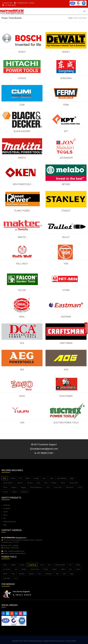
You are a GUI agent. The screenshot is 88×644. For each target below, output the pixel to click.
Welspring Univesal (9, 522)
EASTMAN (66, 317)
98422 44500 (22, 595)
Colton (80, 487)
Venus (4, 515)
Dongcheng (32, 565)
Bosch (5, 565)
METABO (66, 184)
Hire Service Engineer (21, 592)
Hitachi (22, 565)
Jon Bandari (7, 569)
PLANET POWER (22, 211)
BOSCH (22, 52)
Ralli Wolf (22, 264)
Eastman (22, 574)
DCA (22, 343)
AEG (22, 370)
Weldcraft (6, 505)
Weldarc (54, 483)
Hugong (23, 487)
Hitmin (5, 574)
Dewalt (13, 565)
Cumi (42, 565)
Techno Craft (73, 483)
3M (3, 518)
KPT (66, 131)
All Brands (24, 492)
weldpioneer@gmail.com (16, 551)
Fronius (6, 492)
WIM (46, 483)
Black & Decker (60, 565)
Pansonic (30, 483)
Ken (16, 569)
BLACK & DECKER (22, 131)
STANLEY (66, 211)
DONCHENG (66, 78)
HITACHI (22, 78)
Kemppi (36, 478)
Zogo (72, 478)
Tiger (4, 525)
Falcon (78, 569)
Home (70, 18)
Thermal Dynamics (36, 487)
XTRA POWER (66, 396)
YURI (22, 423)
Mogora (14, 487)
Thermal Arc (70, 487)
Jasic (44, 478)
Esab (52, 478)
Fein (70, 569)
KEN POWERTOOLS (22, 184)
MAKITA (22, 158)
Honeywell (6, 508)
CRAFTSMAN (66, 343)
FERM (66, 105)
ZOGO (22, 396)
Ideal (13, 574)
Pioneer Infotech (71, 641)
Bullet (63, 569)
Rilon (5, 478)
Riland (28, 478)
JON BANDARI (66, 158)
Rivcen (63, 483)
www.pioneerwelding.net (17, 553)
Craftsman (48, 574)
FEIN (66, 264)
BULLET (66, 237)
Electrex (31, 574)
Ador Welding (62, 478)
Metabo (24, 569)
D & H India (58, 487)
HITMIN (66, 290)
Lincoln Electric (8, 483)
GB (20, 478)
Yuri (16, 578)
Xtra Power (7, 578)
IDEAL (22, 317)
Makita (78, 565)
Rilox (38, 483)
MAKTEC (22, 237)
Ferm (49, 565)
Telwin (5, 487)
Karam (5, 512)
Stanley (46, 569)
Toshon (13, 478)
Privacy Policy (60, 641)
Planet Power (35, 569)
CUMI (22, 105)
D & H (48, 487)
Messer (14, 492)
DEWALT (66, 52)
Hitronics (20, 483)
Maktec (55, 569)
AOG (66, 370)
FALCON (22, 290)
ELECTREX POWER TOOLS (66, 423)
